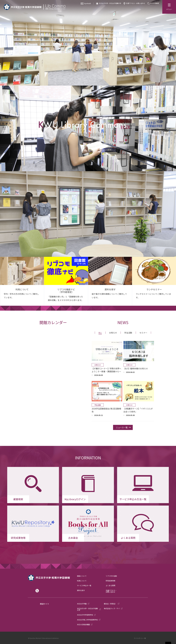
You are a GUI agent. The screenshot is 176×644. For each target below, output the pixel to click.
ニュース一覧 (122, 427)
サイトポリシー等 (140, 638)
